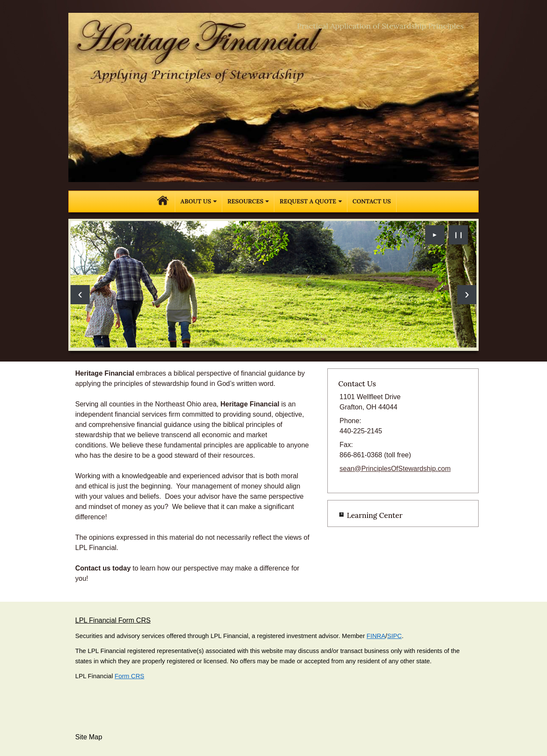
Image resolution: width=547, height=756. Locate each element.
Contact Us (372, 201)
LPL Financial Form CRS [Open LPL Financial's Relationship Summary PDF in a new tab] (113, 620)
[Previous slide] (80, 295)
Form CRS (129, 676)
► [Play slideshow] (435, 235)
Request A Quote (308, 201)
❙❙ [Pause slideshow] (459, 235)
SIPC (394, 636)
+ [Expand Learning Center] (341, 515)
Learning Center (374, 515)
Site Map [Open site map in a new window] (89, 737)
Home (163, 202)
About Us (196, 201)
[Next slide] (467, 295)
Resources (245, 201)
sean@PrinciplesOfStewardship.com (395, 469)
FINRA (376, 636)
